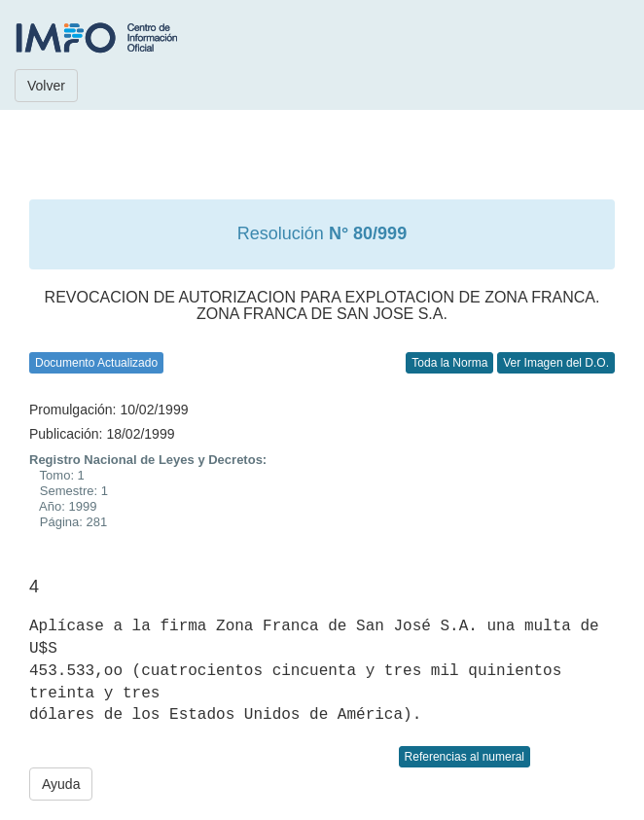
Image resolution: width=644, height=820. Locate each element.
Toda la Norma (449, 363)
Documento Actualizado (96, 363)
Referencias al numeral (465, 757)
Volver (46, 86)
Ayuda (61, 784)
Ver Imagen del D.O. (556, 363)
